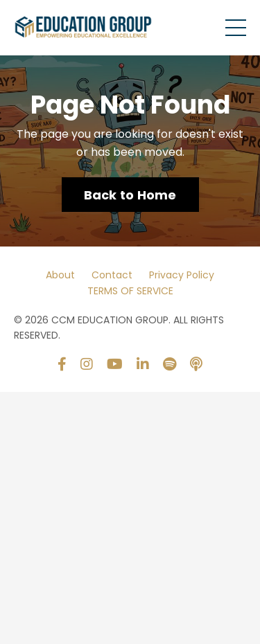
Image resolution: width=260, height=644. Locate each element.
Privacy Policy (182, 275)
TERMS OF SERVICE (130, 291)
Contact (112, 275)
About (60, 275)
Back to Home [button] (130, 195)
